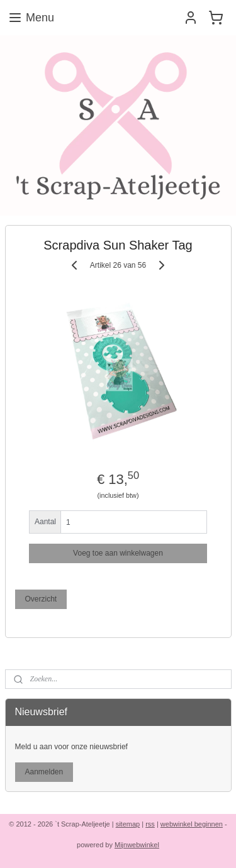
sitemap (128, 824)
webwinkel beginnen (192, 824)
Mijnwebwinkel (137, 845)
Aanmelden (44, 772)
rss (150, 824)
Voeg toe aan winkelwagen (118, 553)
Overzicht (41, 599)
